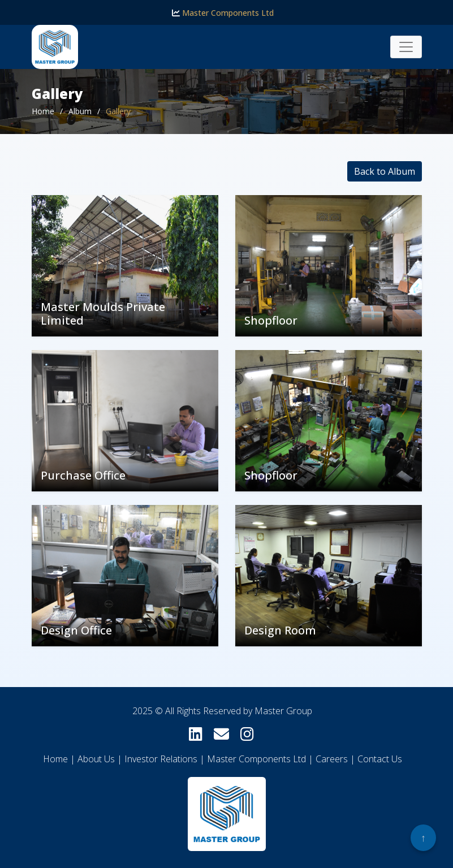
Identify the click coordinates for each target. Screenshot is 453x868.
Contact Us (380, 759)
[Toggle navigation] (406, 47)
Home (43, 111)
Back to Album (385, 171)
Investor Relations (161, 759)
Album (80, 111)
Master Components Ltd (223, 13)
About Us (96, 759)
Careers (332, 759)
